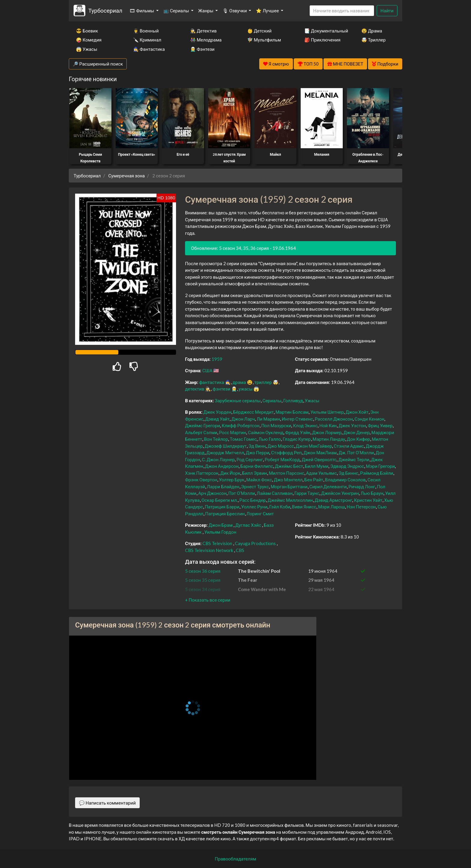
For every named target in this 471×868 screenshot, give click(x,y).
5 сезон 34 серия (203, 589)
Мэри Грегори (380, 466)
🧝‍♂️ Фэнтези (202, 49)
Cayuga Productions (255, 543)
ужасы (246, 389)
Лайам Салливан (275, 493)
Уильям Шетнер (327, 412)
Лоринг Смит (260, 514)
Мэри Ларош (331, 507)
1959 (217, 359)
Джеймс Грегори (202, 425)
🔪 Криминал (147, 40)
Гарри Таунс (307, 493)
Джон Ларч (243, 419)
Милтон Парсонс (287, 473)
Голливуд (293, 400)
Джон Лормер (327, 432)
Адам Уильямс (322, 473)
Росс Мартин (232, 432)
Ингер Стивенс (297, 419)
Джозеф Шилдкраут (226, 446)
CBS (240, 550)
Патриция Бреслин (225, 514)
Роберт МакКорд (282, 459)
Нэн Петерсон (361, 507)
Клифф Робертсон (240, 425)
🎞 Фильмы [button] (142, 11)
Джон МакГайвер (314, 446)
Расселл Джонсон (334, 419)
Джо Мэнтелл (288, 480)
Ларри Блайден (223, 486)
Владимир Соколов (345, 480)
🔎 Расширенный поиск (98, 64)
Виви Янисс (304, 507)
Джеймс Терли (354, 459)
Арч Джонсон (212, 493)
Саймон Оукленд (266, 432)
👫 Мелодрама (206, 40)
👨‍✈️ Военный (146, 31)
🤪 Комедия (89, 40)
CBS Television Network (209, 550)
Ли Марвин (268, 419)
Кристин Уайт (368, 500)
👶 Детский (259, 31)
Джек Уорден (217, 412)
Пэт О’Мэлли (242, 493)
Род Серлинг (250, 459)
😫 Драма (372, 31)
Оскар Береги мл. (220, 500)
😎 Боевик (87, 31)
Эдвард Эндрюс (347, 466)
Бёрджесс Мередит (253, 412)
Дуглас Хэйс (248, 525)
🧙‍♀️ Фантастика (149, 49)
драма (239, 382)
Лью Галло (270, 439)
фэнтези (221, 389)
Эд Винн (257, 446)
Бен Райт (314, 480)
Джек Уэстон (352, 425)
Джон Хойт (357, 412)
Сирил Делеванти (328, 486)
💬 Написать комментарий (107, 803)
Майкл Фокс (259, 480)
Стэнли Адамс (349, 446)
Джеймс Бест (289, 466)
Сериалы (272, 400)
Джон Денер (356, 432)
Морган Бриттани (289, 486)
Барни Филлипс (257, 466)
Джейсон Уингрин (340, 493)
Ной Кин (328, 425)
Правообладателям (235, 859)
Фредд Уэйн (298, 432)
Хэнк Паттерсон (202, 473)
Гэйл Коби (280, 507)
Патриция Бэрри (222, 507)
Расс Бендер (253, 500)
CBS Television (217, 543)
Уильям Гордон (220, 532)
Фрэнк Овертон (201, 480)
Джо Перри (257, 452)
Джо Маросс (281, 446)
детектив (195, 389)
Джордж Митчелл (225, 452)
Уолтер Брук (232, 480)
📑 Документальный (325, 31)
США (207, 370)
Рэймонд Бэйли (377, 473)
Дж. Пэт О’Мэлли (356, 452)
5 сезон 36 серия (203, 571)
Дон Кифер (359, 439)
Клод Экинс (305, 425)
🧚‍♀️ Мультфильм (264, 40)
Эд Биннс (348, 473)
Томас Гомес (243, 439)
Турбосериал (105, 10)
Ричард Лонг (362, 486)
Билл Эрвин (255, 473)
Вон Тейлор (216, 439)
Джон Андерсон (222, 466)
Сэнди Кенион (369, 419)
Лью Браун (372, 493)
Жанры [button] (206, 11)
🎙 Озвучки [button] (235, 11)
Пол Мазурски (276, 425)
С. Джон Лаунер (218, 459)
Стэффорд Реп (286, 452)
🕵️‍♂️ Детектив (203, 31)
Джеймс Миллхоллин (290, 500)
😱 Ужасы (87, 49)
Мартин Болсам (292, 412)
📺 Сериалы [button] (177, 11)
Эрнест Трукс (255, 486)
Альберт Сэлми (201, 432)
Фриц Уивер (380, 425)
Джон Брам (220, 525)
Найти (387, 11)
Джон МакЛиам (320, 452)
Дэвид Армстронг (334, 500)
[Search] (342, 11)
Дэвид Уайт (217, 419)
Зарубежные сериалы (238, 400)
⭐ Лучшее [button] (268, 11)
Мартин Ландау (329, 439)
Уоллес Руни (254, 507)
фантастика (212, 382)
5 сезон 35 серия (203, 580)
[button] (208, 600)
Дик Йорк (230, 473)
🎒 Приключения (322, 40)
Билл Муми (317, 466)
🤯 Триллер (374, 40)
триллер (263, 382)
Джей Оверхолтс (319, 459)
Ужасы (312, 400)
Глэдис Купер (297, 439)
